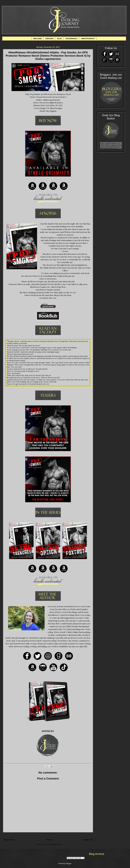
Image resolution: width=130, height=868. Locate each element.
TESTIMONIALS (71, 39)
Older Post (89, 840)
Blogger (69, 863)
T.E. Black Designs (54, 108)
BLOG (59, 39)
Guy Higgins (51, 111)
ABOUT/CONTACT (88, 39)
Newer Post (9, 840)
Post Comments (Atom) (53, 844)
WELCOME (38, 39)
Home (49, 840)
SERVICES (49, 39)
